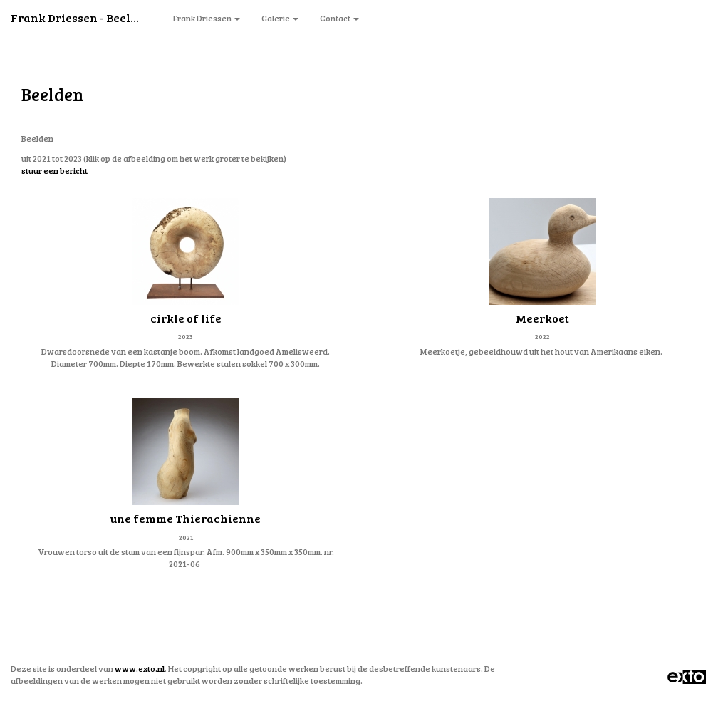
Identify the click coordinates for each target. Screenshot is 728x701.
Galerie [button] (280, 18)
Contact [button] (339, 18)
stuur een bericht (54, 170)
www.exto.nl (140, 668)
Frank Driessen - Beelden (81, 17)
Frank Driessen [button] (207, 18)
